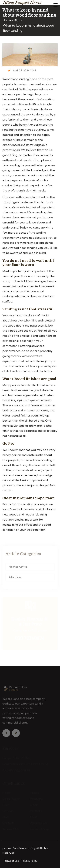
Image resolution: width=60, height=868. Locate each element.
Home (7, 20)
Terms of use (11, 861)
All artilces (15, 578)
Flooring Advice (18, 568)
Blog (17, 20)
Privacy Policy (29, 861)
